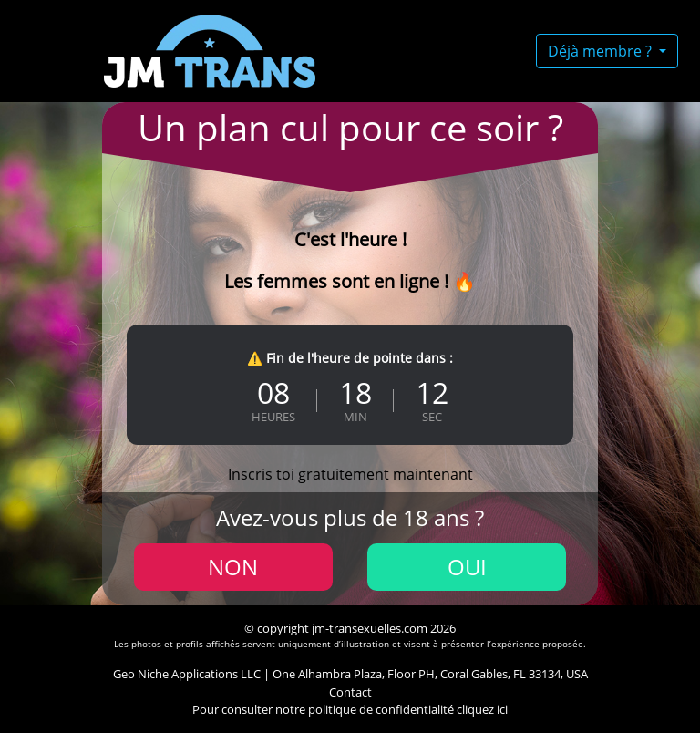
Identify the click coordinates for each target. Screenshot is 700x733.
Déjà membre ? (602, 51)
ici (502, 709)
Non (233, 567)
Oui (467, 567)
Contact (350, 692)
